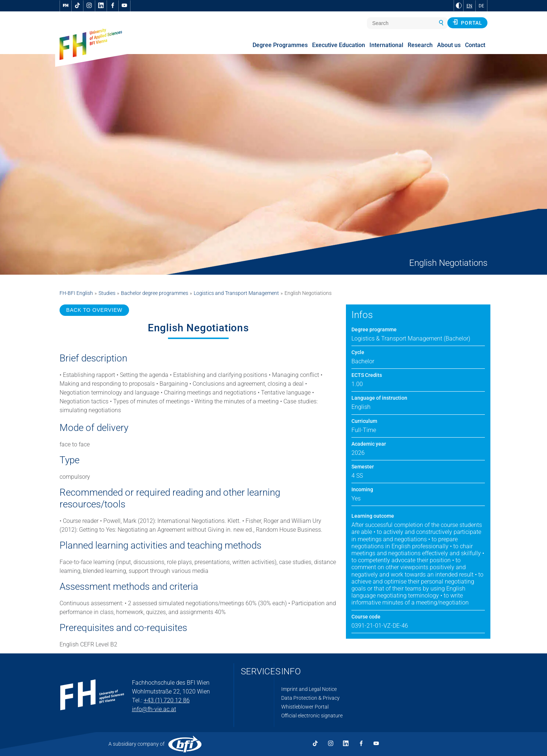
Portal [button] (467, 22)
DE (481, 6)
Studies (107, 293)
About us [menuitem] (449, 45)
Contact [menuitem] (475, 45)
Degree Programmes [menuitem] (280, 45)
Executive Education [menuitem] (339, 45)
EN (469, 6)
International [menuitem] (386, 45)
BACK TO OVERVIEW (94, 310)
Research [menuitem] (420, 45)
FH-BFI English (76, 293)
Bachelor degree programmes (155, 293)
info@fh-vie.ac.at (154, 709)
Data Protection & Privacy (310, 698)
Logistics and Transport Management (236, 293)
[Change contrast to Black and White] (459, 6)
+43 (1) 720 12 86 (167, 700)
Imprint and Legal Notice (309, 689)
